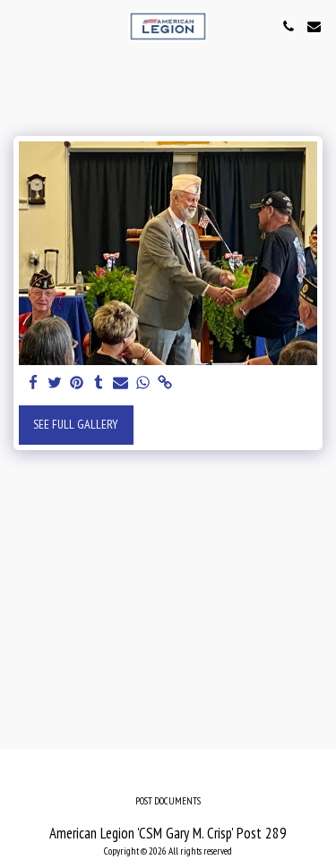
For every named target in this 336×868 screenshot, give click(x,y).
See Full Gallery (76, 424)
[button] (20, 26)
